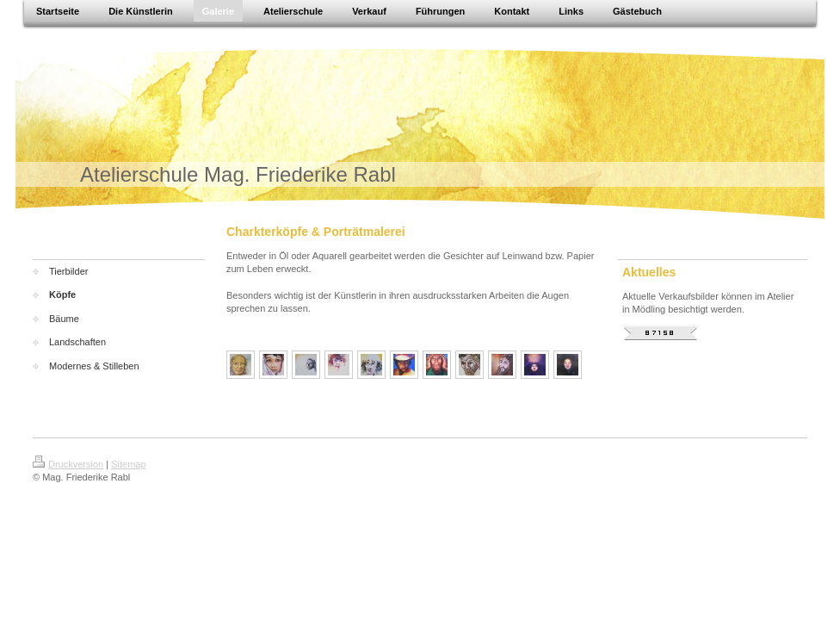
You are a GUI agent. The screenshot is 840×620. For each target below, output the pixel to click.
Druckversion (68, 464)
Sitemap (128, 464)
